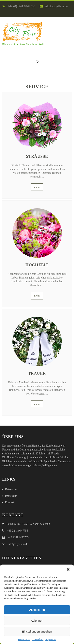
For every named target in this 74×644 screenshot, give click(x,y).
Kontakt (9, 502)
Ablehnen (37, 621)
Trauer (37, 373)
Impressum (51, 639)
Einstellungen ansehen (37, 631)
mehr (37, 187)
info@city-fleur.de (54, 6)
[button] (68, 569)
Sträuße (37, 156)
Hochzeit (37, 265)
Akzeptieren (37, 610)
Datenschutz (24, 639)
